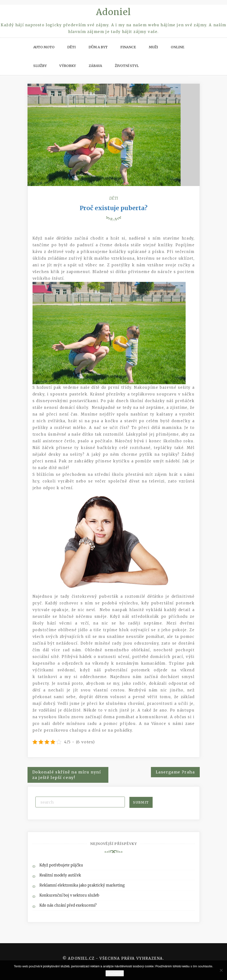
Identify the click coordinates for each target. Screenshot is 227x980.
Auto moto (44, 47)
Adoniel (113, 12)
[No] (221, 970)
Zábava (95, 66)
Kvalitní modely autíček (60, 875)
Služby (40, 66)
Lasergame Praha (175, 772)
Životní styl (127, 66)
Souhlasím (115, 973)
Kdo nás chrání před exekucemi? (68, 905)
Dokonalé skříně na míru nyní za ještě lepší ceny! (67, 775)
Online (177, 47)
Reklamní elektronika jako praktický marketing (82, 885)
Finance (128, 47)
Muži (153, 47)
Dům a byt (98, 47)
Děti (71, 47)
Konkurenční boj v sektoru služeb (69, 895)
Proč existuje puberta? (114, 208)
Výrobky (68, 66)
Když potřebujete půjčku (61, 865)
